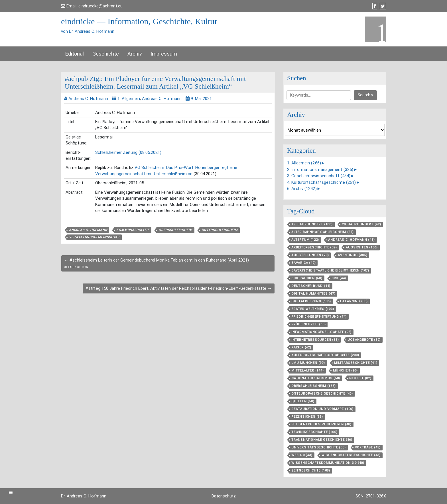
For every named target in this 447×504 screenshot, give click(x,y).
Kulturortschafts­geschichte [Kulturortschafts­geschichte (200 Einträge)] (325, 355)
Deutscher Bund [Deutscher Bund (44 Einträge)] (311, 286)
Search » (365, 95)
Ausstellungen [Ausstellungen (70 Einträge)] (310, 255)
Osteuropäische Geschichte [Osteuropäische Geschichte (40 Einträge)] (322, 394)
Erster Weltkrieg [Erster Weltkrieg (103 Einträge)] (313, 309)
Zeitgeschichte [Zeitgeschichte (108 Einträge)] (311, 471)
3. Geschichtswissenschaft (319, 176)
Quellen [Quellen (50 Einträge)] (303, 401)
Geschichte (106, 54)
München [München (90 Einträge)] (346, 371)
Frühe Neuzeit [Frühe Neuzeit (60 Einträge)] (308, 324)
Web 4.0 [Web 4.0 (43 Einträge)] (302, 455)
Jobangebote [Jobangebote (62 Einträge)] (364, 340)
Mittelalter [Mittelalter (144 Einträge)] (308, 371)
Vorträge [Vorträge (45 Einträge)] (368, 447)
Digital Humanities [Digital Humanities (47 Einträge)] (313, 294)
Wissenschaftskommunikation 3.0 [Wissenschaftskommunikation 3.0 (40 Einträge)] (328, 463)
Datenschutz (224, 496)
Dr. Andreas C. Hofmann (84, 496)
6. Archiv (302, 189)
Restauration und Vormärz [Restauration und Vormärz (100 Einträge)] (322, 409)
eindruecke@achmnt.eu (100, 6)
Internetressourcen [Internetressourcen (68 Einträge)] (315, 340)
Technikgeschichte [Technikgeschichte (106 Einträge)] (314, 432)
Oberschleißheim (175, 230)
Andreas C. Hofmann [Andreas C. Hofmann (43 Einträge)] (351, 240)
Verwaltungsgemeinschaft (94, 237)
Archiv (135, 54)
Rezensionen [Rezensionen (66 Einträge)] (307, 417)
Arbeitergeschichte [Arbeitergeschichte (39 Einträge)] (314, 247)
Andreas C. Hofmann (162, 99)
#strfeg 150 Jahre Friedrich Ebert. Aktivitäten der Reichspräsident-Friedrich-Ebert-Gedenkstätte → (179, 288)
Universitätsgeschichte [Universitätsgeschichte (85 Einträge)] (319, 447)
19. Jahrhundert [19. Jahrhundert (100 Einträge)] (312, 224)
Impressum (164, 54)
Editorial (75, 54)
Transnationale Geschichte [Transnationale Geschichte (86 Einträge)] (322, 440)
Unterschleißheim (220, 230)
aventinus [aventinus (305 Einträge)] (352, 255)
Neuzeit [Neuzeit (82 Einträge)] (360, 378)
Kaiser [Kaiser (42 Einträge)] (301, 347)
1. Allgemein (129, 99)
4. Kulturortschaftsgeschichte (322, 182)
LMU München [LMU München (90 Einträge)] (308, 363)
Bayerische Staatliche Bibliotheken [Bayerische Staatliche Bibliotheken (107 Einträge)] (330, 271)
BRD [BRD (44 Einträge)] (339, 278)
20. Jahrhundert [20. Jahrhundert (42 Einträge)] (361, 224)
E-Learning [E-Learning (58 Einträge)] (354, 301)
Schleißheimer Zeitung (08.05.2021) (128, 152)
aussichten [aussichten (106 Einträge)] (362, 247)
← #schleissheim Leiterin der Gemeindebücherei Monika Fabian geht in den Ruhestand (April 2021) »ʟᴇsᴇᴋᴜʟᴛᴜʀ (157, 263)
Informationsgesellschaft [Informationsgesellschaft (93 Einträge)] (321, 332)
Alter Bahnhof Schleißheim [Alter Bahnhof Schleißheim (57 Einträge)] (323, 232)
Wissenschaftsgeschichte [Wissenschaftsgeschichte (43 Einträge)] (351, 455)
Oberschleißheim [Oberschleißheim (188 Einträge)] (314, 386)
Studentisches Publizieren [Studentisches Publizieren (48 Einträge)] (321, 424)
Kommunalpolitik (133, 230)
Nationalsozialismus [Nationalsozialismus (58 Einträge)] (316, 378)
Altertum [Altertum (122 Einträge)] (305, 240)
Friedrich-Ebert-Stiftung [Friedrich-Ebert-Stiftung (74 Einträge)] (319, 317)
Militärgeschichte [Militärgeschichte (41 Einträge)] (356, 363)
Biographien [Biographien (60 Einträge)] (307, 278)
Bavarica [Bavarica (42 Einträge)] (303, 263)
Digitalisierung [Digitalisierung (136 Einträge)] (311, 301)
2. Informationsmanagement (320, 170)
